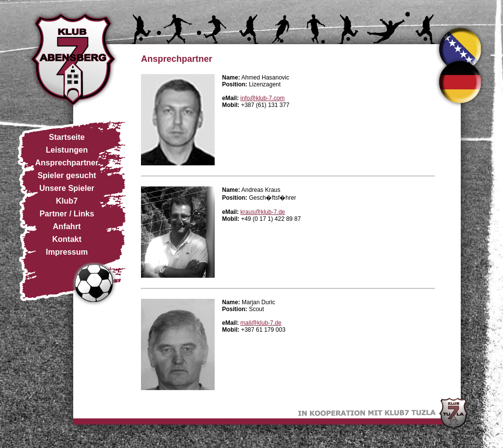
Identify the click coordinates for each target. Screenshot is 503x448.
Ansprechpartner (67, 163)
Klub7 (67, 201)
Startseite (67, 137)
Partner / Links (67, 214)
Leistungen (67, 150)
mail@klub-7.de (261, 323)
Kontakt (67, 239)
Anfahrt (67, 226)
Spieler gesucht (67, 175)
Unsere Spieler (67, 188)
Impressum (67, 252)
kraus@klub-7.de (263, 212)
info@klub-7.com (262, 98)
